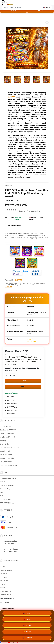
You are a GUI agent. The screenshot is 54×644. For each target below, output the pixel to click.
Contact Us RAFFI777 (8, 430)
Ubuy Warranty (6, 462)
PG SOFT (3, 567)
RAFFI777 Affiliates (7, 503)
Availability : (9, 218)
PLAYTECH (4, 577)
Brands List (4, 482)
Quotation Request (7, 433)
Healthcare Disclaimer (8, 465)
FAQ (2, 496)
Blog (2, 492)
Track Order (5, 444)
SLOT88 (3, 584)
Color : (16, 225)
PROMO (27, 613)
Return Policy (5, 489)
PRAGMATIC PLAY (6, 570)
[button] (47, 22)
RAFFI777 (11, 97)
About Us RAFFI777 (7, 426)
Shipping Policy (6, 451)
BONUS (27, 632)
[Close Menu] (2, 4)
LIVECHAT (27, 638)
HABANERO (4, 574)
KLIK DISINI (9, 287)
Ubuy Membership (7, 458)
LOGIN (14, 10)
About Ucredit (5, 499)
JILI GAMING (4, 581)
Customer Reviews (7, 485)
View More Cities (7, 598)
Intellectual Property (8, 437)
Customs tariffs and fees (10, 448)
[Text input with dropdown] (22, 8)
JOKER (2, 588)
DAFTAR (41, 10)
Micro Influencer (6, 455)
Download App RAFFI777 (9, 478)
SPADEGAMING (5, 591)
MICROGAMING (6, 595)
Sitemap (3, 441)
